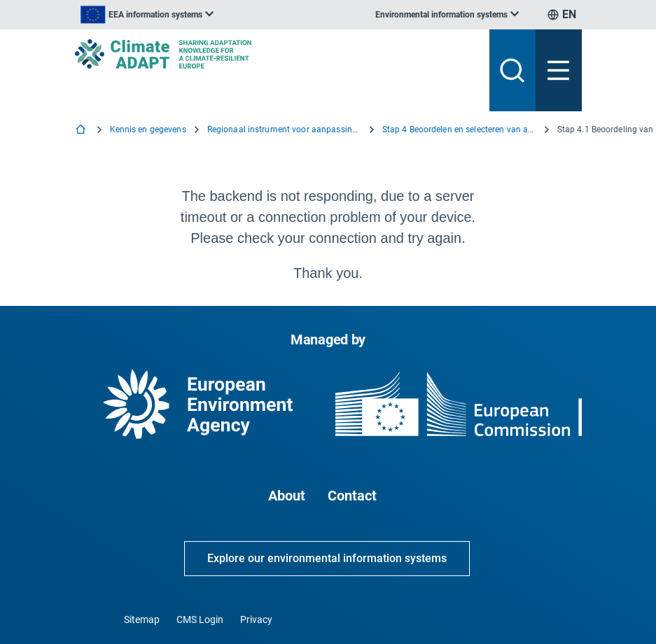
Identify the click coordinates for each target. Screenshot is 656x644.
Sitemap (142, 619)
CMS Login (200, 619)
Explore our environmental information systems (327, 558)
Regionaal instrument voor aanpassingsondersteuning (284, 129)
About (287, 496)
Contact (352, 496)
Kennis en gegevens (148, 129)
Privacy (256, 619)
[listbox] (147, 15)
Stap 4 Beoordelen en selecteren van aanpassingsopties (459, 129)
